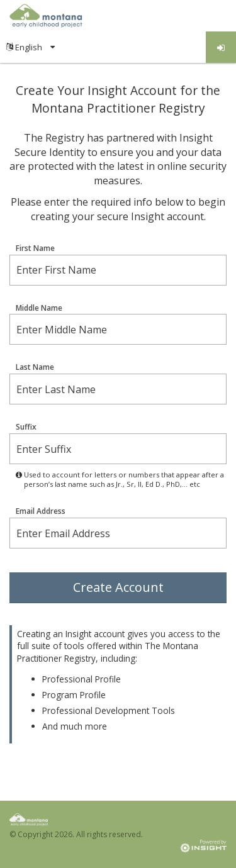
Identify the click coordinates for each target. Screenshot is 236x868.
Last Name (35, 367)
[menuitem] (31, 47)
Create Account (118, 587)
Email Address (41, 511)
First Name (35, 248)
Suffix (26, 427)
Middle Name (39, 308)
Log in (221, 48)
